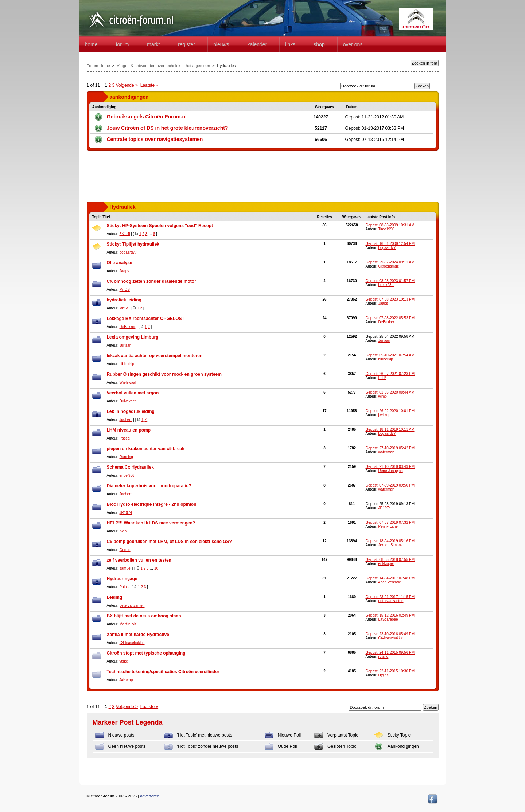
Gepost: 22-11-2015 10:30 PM (390, 671)
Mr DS (125, 290)
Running (126, 457)
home (91, 44)
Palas (124, 587)
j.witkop (384, 415)
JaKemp (126, 680)
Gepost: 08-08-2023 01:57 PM (390, 281)
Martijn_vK (128, 624)
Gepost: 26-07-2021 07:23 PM (390, 374)
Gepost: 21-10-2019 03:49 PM (390, 467)
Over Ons (353, 44)
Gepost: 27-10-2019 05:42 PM (390, 448)
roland (384, 657)
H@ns (384, 675)
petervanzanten (132, 606)
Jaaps (125, 271)
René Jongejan (391, 471)
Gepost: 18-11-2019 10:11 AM (390, 430)
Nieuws (221, 44)
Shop (319, 44)
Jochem (126, 420)
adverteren (150, 796)
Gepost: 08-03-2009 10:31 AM (390, 225)
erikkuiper (386, 564)
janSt (124, 308)
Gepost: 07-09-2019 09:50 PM (390, 485)
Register (186, 44)
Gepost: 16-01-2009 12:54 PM (390, 244)
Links (290, 44)
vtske (124, 661)
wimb (383, 396)
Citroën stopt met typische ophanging (146, 653)
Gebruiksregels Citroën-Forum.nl (147, 117)
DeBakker (128, 327)
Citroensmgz (389, 266)
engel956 (127, 475)
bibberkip (127, 364)
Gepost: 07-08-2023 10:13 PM (390, 299)
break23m (386, 285)
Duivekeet (128, 401)
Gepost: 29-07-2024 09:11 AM (390, 262)
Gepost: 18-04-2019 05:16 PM (390, 541)
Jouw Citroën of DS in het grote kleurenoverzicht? (168, 128)
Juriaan (126, 345)
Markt (153, 44)
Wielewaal (128, 382)
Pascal (125, 438)
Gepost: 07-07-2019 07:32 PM (390, 522)
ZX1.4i (125, 234)
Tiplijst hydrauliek (141, 244)
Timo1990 (386, 229)
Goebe (125, 550)
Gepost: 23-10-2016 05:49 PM (390, 634)
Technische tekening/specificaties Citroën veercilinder (163, 672)
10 (156, 568)
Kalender (257, 44)
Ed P (382, 378)
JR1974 (126, 513)
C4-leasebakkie (132, 643)
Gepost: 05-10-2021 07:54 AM (390, 355)
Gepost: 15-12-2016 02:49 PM (390, 615)
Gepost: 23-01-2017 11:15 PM (390, 597)
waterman (386, 452)
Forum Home (98, 66)
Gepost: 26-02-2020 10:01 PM (390, 411)
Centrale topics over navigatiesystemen (155, 139)
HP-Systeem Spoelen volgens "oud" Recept (168, 226)
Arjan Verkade (390, 582)
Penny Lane (388, 526)
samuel (125, 568)
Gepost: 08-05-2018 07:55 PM (390, 560)
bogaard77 (128, 252)
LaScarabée (388, 619)
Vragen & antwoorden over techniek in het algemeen (163, 66)
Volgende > (127, 85)
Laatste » (149, 85)
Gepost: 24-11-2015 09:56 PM (390, 653)
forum (122, 44)
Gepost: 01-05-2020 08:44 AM (390, 392)
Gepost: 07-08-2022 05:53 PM (390, 318)
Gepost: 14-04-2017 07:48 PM (390, 578)
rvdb (123, 531)
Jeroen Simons (391, 545)
